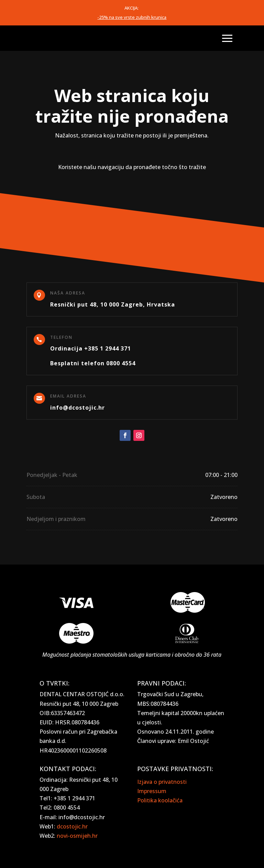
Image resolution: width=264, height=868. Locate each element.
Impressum (152, 791)
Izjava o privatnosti (162, 782)
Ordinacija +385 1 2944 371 (91, 348)
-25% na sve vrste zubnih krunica (132, 17)
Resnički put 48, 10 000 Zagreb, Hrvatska (113, 304)
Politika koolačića (160, 800)
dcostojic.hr (72, 826)
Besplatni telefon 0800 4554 (93, 363)
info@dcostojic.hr (78, 408)
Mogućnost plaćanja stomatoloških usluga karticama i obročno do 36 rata (132, 655)
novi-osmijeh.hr (77, 836)
